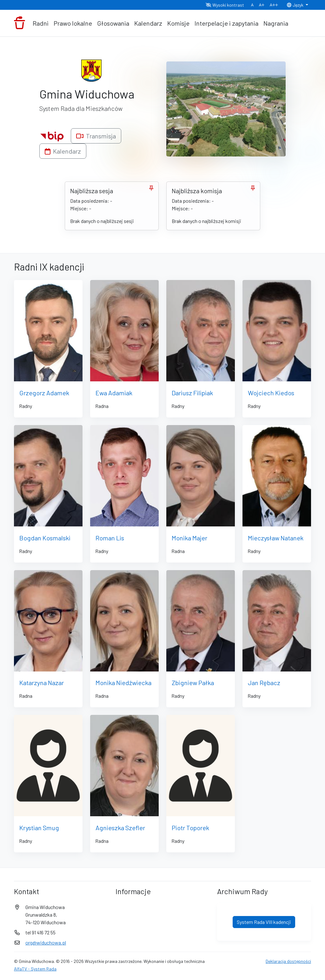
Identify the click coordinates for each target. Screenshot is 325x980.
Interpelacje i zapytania (226, 23)
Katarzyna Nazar (42, 683)
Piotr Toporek (190, 828)
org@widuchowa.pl (46, 942)
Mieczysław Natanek (276, 538)
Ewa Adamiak (114, 393)
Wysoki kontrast (225, 5)
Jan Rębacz (264, 683)
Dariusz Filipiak (192, 393)
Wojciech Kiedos (271, 393)
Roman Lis (110, 538)
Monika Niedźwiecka (123, 683)
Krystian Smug (39, 828)
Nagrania (276, 23)
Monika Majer (189, 538)
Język (295, 5)
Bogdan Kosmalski (45, 538)
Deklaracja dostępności (288, 961)
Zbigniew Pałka (193, 683)
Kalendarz (148, 23)
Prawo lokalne (73, 23)
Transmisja (96, 136)
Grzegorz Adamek (44, 393)
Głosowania (113, 23)
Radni (41, 23)
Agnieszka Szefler (120, 828)
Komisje (178, 23)
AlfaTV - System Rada (35, 969)
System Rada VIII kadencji (264, 922)
